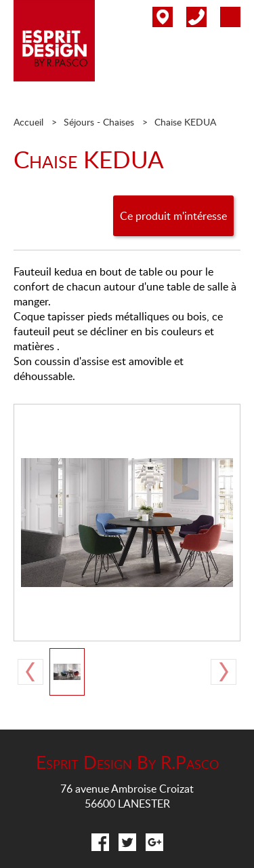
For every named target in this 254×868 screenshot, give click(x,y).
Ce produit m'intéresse (173, 216)
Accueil (28, 122)
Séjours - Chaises (99, 122)
